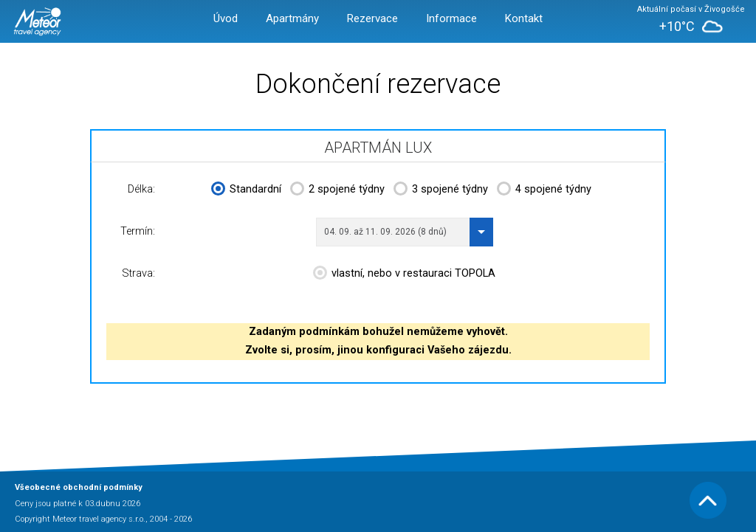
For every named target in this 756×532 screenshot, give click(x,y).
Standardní (246, 190)
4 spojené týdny (544, 190)
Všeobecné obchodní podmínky (79, 487)
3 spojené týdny (441, 190)
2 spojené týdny (337, 190)
